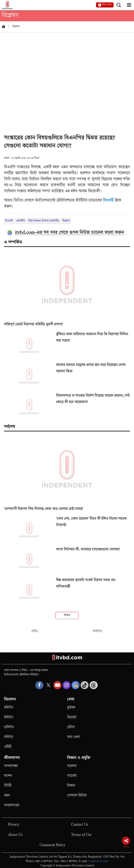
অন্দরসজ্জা (11, 766)
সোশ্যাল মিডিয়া (77, 796)
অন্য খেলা (73, 737)
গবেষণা (72, 766)
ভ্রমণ (7, 796)
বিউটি (8, 786)
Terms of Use (81, 835)
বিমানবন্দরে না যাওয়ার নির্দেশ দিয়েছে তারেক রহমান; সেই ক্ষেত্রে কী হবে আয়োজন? (93, 399)
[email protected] (98, 861)
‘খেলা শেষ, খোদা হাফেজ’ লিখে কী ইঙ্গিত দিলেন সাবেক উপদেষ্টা (91, 522)
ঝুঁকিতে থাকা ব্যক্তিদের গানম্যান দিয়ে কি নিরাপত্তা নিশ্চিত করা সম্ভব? (92, 338)
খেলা (71, 700)
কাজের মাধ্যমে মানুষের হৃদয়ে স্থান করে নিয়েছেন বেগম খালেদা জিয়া (91, 368)
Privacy (14, 825)
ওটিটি (8, 747)
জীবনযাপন (12, 758)
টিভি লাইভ (107, 5)
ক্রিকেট (72, 718)
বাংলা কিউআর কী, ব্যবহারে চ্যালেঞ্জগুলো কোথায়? (88, 550)
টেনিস (71, 727)
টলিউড (9, 718)
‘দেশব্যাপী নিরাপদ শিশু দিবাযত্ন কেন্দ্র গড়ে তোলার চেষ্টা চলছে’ (44, 509)
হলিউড (9, 708)
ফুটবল (71, 708)
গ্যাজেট (72, 776)
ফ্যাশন (8, 776)
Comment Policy (52, 845)
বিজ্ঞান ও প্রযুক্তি (79, 758)
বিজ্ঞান (71, 786)
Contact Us (80, 825)
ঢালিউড (9, 727)
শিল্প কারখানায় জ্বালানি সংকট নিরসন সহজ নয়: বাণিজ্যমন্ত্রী (86, 584)
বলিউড (9, 737)
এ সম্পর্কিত (13, 242)
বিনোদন (10, 700)
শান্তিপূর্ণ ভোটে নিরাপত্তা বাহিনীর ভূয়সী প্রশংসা (33, 325)
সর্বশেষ (10, 427)
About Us (15, 835)
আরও (67, 615)
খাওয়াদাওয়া (12, 805)
